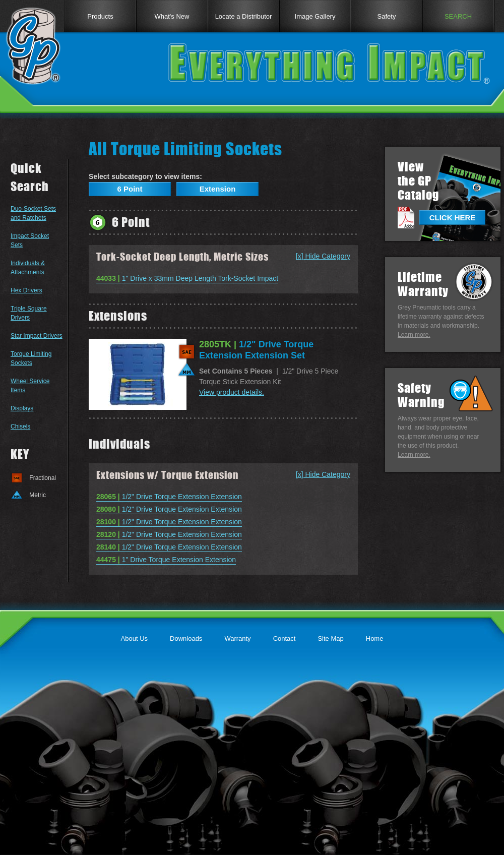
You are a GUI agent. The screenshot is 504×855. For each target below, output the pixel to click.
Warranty (237, 638)
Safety (387, 16)
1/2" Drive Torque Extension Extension (169, 497)
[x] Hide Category (323, 256)
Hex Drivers (26, 290)
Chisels (20, 426)
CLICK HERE (453, 218)
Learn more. (414, 335)
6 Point (130, 189)
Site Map (330, 638)
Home (375, 638)
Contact (285, 638)
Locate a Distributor (244, 16)
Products (100, 16)
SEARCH (458, 16)
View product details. (232, 392)
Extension (218, 189)
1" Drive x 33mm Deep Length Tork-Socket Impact (187, 278)
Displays (22, 408)
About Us (134, 638)
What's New (172, 16)
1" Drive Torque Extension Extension (166, 560)
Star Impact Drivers (37, 336)
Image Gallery (315, 16)
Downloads (186, 638)
